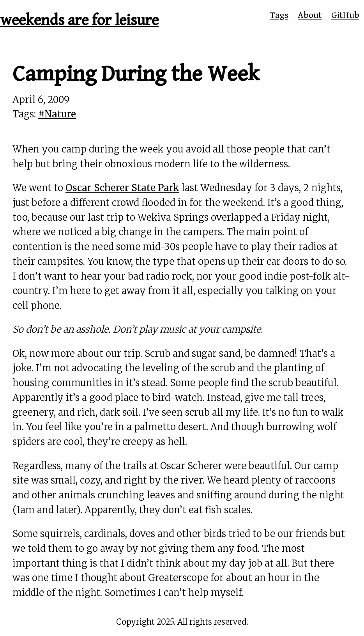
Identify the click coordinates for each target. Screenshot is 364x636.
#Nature (57, 114)
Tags (279, 15)
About (310, 15)
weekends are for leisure (79, 20)
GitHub (345, 15)
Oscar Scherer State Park (122, 188)
